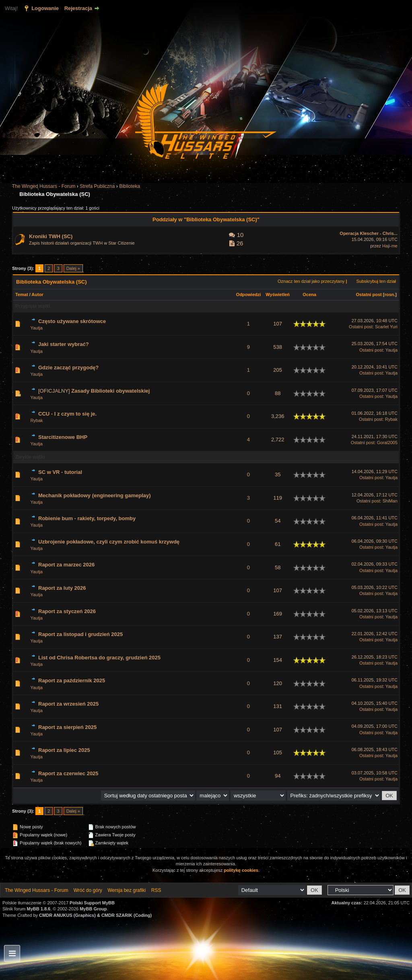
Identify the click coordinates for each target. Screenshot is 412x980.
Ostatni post (369, 294)
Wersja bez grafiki (127, 890)
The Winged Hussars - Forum (44, 186)
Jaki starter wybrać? (64, 344)
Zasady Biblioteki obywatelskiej (110, 391)
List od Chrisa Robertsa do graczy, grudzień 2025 (99, 658)
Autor (37, 294)
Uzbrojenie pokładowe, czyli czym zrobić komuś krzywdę (109, 542)
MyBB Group (93, 909)
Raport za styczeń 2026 (67, 611)
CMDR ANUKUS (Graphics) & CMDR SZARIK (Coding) (95, 915)
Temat (22, 294)
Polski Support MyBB (92, 903)
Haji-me (390, 246)
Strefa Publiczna (97, 186)
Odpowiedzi (249, 294)
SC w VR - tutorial (60, 472)
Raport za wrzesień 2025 (68, 704)
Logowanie (45, 8)
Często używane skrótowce (72, 321)
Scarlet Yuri (386, 327)
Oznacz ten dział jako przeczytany (311, 281)
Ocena (309, 294)
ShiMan (390, 501)
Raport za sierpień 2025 (67, 727)
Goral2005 (387, 443)
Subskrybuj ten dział (376, 281)
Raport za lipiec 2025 (64, 750)
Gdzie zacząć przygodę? (68, 367)
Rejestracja (78, 8)
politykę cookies (241, 870)
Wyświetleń (278, 294)
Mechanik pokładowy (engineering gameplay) (95, 495)
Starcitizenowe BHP (63, 437)
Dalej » (73, 268)
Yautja (36, 328)
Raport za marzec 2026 (66, 565)
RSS (156, 890)
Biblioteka (130, 186)
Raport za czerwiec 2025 (68, 773)
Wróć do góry (88, 890)
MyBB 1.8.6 (39, 909)
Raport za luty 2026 (62, 588)
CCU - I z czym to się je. (67, 414)
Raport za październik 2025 (72, 680)
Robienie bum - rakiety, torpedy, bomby (87, 518)
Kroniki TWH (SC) (51, 236)
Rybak (36, 420)
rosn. (390, 294)
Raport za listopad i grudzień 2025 (80, 634)
